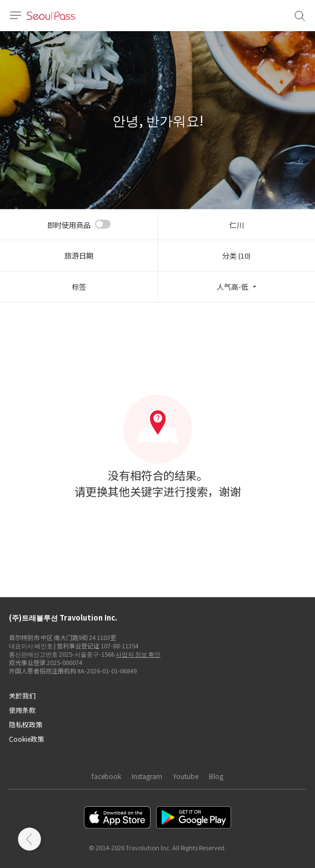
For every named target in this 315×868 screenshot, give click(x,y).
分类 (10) (236, 256)
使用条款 (22, 710)
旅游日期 (79, 256)
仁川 (237, 225)
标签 (79, 287)
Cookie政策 (26, 739)
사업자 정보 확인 (138, 654)
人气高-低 (232, 287)
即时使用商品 (69, 225)
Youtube (186, 776)
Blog (216, 776)
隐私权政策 (26, 724)
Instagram (147, 776)
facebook (106, 776)
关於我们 (22, 695)
